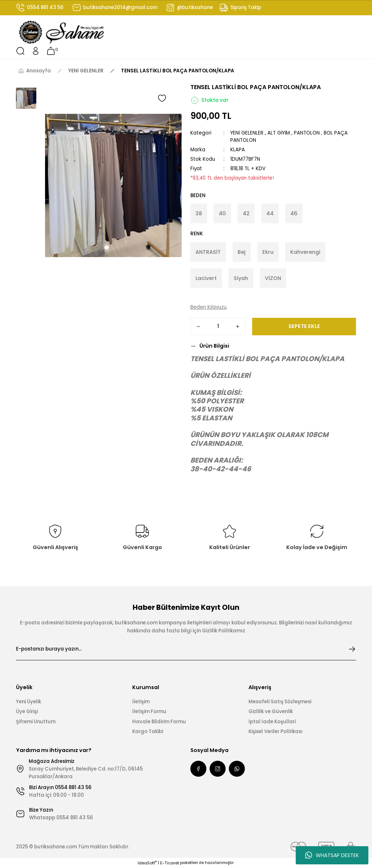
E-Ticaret (170, 863)
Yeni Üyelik (29, 702)
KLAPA (238, 150)
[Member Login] (36, 51)
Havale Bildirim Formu (159, 722)
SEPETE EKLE (304, 326)
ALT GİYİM (279, 133)
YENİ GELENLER (247, 133)
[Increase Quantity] (238, 327)
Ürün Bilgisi (214, 346)
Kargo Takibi (148, 731)
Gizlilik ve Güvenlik (271, 711)
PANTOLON (307, 133)
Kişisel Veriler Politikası (276, 731)
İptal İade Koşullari (272, 722)
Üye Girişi (27, 711)
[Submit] (352, 649)
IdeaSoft (147, 863)
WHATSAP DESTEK (332, 855)
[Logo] (62, 32)
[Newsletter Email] (186, 649)
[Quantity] (218, 327)
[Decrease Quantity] (198, 327)
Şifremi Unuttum (36, 722)
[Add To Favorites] (162, 98)
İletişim (141, 702)
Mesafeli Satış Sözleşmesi (280, 702)
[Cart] (51, 51)
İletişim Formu (149, 711)
